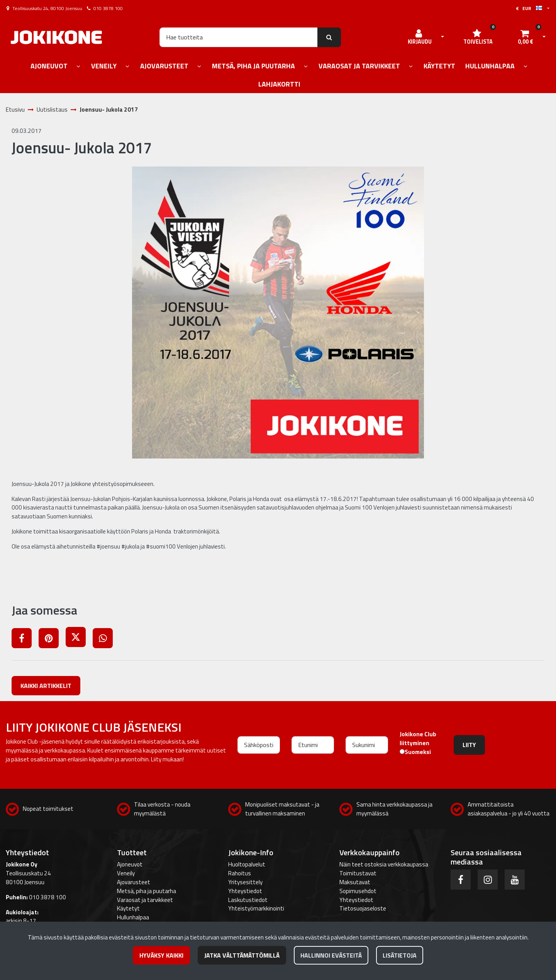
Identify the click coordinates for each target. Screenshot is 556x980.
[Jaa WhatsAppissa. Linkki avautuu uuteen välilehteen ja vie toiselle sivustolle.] (106, 639)
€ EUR (529, 8)
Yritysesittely (245, 882)
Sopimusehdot (358, 891)
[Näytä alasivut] (78, 67)
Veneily (126, 873)
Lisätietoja (400, 955)
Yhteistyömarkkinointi (256, 908)
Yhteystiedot (245, 891)
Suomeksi (418, 752)
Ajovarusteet (134, 882)
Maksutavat (355, 882)
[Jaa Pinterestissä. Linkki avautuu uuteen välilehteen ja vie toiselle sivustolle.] (52, 639)
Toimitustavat (358, 873)
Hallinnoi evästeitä (331, 955)
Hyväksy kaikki (161, 955)
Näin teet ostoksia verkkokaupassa (384, 864)
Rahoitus (240, 873)
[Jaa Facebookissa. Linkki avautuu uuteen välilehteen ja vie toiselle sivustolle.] (25, 639)
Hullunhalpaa (133, 917)
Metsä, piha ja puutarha (147, 891)
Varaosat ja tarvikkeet (145, 900)
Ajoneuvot (130, 864)
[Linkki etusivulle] (56, 37)
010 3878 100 (108, 8)
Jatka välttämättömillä (242, 955)
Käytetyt (128, 908)
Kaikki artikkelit (46, 686)
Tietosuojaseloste (363, 908)
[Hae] (239, 37)
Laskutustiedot (248, 900)
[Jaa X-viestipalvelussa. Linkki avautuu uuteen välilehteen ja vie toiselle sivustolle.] (79, 639)
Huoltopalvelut (247, 864)
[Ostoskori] (525, 37)
